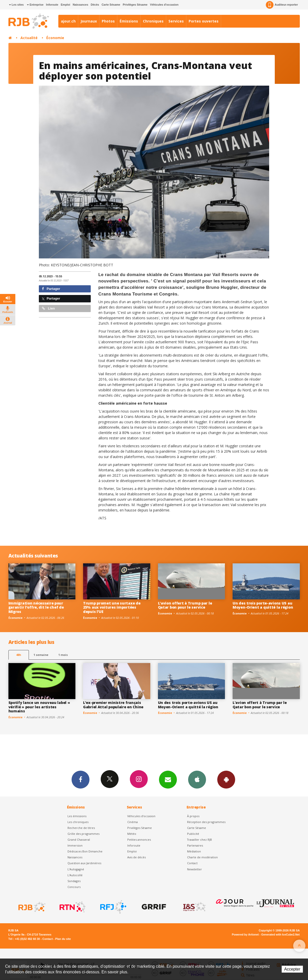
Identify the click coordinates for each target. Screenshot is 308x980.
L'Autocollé (75, 875)
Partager (51, 289)
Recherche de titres (81, 828)
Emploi (66, 5)
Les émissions (77, 816)
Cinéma (133, 822)
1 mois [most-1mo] (63, 655)
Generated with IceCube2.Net (280, 935)
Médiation (194, 851)
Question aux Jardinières (84, 863)
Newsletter (195, 869)
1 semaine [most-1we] (41, 655)
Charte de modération (202, 857)
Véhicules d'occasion (164, 5)
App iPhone (197, 779)
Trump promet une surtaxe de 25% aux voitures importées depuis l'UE (112, 607)
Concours (74, 887)
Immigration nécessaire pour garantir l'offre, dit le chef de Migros (36, 607)
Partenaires (195, 845)
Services (176, 21)
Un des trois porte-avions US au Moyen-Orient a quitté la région (263, 605)
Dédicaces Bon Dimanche (85, 851)
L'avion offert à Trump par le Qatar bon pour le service (185, 605)
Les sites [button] (16, 5)
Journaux (89, 21)
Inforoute (52, 5)
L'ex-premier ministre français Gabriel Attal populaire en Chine (113, 705)
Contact (192, 863)
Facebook (81, 779)
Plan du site (63, 939)
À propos (193, 816)
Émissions (129, 21)
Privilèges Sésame (135, 5)
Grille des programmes (83, 834)
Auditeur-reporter (282, 5)
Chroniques (153, 21)
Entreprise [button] (35, 5)
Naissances (80, 5)
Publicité (193, 834)
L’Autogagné (76, 869)
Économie (55, 38)
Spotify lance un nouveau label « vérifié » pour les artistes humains (39, 707)
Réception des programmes (206, 822)
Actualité (29, 38)
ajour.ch (68, 21)
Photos (108, 21)
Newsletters (168, 779)
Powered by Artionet (245, 935)
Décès (95, 5)
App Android (226, 779)
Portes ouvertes (204, 21)
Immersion (75, 845)
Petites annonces (139, 840)
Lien (48, 308)
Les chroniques (78, 822)
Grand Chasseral (79, 840)
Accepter (292, 969)
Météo (132, 834)
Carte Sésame (111, 5)
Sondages (74, 881)
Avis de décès (136, 857)
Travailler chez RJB (199, 840)
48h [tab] (19, 655)
